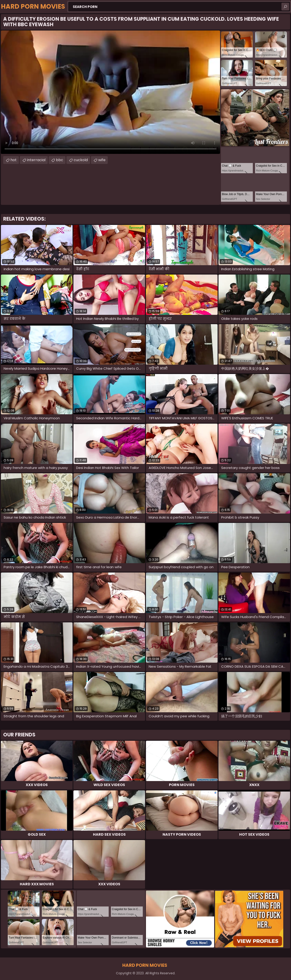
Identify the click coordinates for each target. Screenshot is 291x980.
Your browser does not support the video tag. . (110, 92)
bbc (60, 160)
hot (14, 160)
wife (102, 160)
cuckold (81, 160)
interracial (36, 160)
